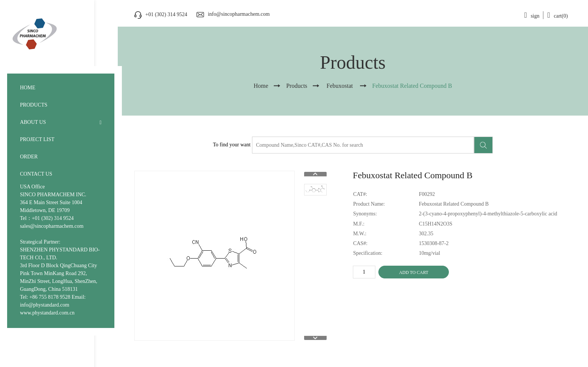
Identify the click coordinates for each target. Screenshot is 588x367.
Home (261, 86)
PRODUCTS (34, 105)
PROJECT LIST (37, 139)
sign (532, 16)
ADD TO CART (414, 272)
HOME (28, 88)
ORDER (29, 157)
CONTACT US (36, 174)
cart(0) (557, 16)
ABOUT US (33, 122)
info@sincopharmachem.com (239, 14)
